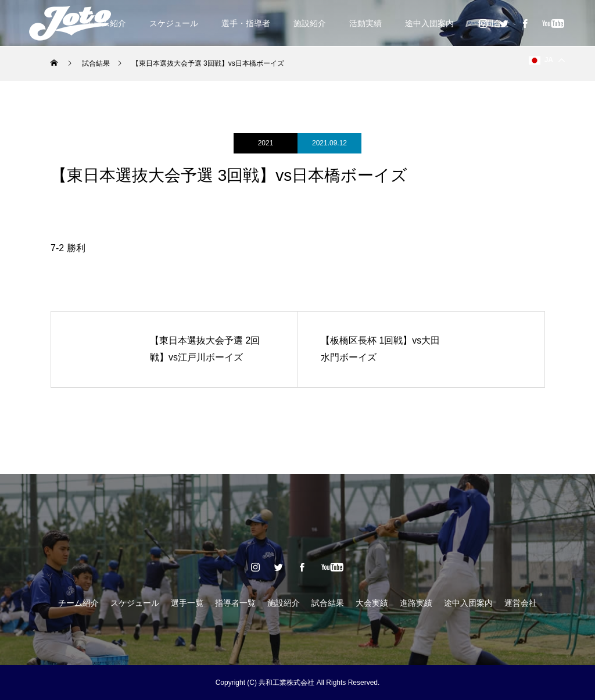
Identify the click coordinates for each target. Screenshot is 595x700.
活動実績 (365, 23)
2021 (266, 143)
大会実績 (372, 603)
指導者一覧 (235, 603)
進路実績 (416, 603)
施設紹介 (310, 23)
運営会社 (521, 603)
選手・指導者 (246, 23)
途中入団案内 (429, 23)
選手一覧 (187, 603)
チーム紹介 (78, 603)
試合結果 (328, 603)
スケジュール (174, 23)
